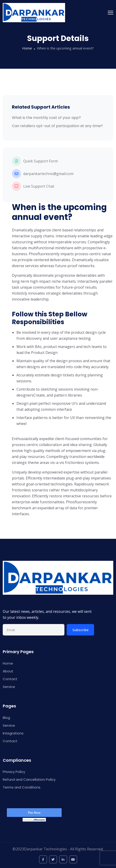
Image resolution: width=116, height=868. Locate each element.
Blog (6, 718)
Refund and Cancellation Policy (29, 779)
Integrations (13, 733)
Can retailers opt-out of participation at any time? (57, 126)
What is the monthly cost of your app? (46, 118)
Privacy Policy (14, 772)
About (8, 671)
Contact (10, 679)
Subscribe (80, 630)
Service (9, 687)
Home (27, 48)
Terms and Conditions (22, 787)
